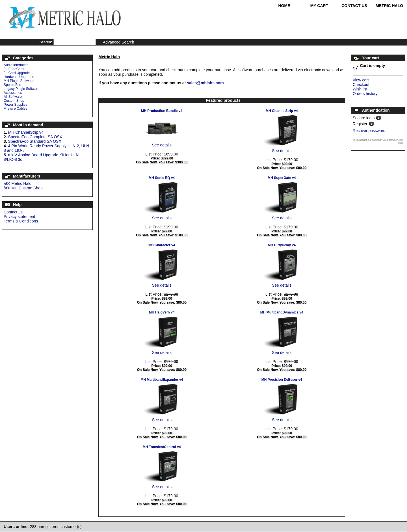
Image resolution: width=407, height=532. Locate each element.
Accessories (13, 93)
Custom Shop (14, 101)
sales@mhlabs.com (205, 83)
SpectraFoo (12, 85)
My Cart (319, 6)
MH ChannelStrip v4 (26, 132)
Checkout (361, 85)
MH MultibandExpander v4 (162, 380)
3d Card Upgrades (18, 73)
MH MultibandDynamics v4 (282, 312)
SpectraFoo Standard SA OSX (35, 141)
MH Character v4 (162, 245)
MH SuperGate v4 (282, 178)
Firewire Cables (15, 109)
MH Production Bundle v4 (162, 111)
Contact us (13, 212)
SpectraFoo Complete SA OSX (35, 137)
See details (162, 145)
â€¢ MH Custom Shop (23, 188)
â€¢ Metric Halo (18, 183)
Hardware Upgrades (19, 77)
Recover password (369, 131)
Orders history (365, 94)
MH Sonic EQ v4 (162, 178)
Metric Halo (389, 6)
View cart (361, 80)
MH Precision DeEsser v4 (282, 380)
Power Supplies (15, 105)
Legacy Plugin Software (21, 89)
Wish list (360, 89)
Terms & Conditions (21, 221)
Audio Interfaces (16, 65)
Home (284, 6)
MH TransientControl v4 (162, 447)
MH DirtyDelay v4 (282, 245)
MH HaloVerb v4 (162, 312)
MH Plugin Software (19, 81)
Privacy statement (19, 217)
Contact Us (354, 6)
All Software (13, 97)
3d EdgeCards (15, 69)
